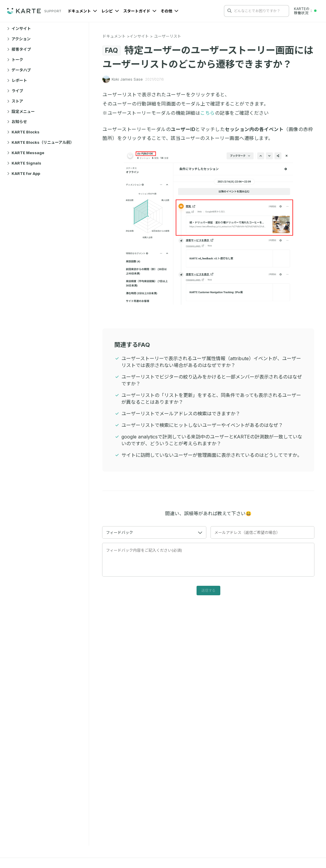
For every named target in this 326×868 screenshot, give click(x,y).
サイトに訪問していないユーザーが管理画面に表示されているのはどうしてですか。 (212, 455)
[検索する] (230, 11)
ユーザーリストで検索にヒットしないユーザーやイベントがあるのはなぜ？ (202, 425)
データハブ (19, 70)
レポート (17, 80)
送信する (208, 590)
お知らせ (17, 122)
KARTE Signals (24, 163)
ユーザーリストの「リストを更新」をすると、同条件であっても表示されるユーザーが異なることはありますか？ (211, 399)
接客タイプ (19, 49)
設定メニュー (21, 111)
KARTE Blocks (23, 132)
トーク (15, 60)
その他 (170, 11)
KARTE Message (26, 153)
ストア (15, 101)
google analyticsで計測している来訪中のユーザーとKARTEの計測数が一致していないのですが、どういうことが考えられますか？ (212, 440)
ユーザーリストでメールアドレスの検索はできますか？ (181, 414)
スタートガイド (140, 11)
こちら (208, 113)
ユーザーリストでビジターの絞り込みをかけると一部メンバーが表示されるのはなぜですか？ (212, 380)
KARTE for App (24, 173)
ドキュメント (82, 11)
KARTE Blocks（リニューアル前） (41, 142)
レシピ (110, 11)
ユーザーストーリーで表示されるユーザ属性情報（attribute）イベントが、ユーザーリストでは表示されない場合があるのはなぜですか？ (211, 362)
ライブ (15, 91)
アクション (19, 39)
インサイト (19, 28)
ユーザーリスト (168, 36)
